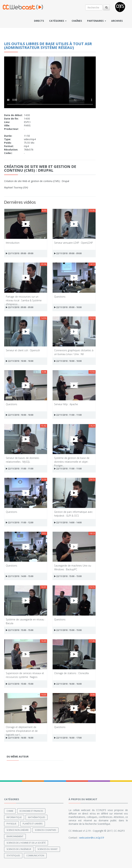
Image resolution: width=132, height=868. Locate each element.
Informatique (14, 817)
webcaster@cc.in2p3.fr (92, 838)
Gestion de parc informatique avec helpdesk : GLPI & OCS (73, 514)
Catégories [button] (58, 21)
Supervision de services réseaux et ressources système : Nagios (25, 675)
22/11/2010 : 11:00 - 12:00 (20, 523)
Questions (60, 297)
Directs (39, 21)
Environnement (15, 836)
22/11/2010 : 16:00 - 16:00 (68, 684)
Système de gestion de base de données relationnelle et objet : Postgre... (72, 460)
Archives (117, 21)
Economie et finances (31, 811)
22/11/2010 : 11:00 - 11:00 (68, 415)
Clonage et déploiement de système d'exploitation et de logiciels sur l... (22, 729)
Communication (35, 856)
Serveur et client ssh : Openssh (23, 350)
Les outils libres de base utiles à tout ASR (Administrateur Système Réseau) (48, 45)
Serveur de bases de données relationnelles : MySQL (23, 460)
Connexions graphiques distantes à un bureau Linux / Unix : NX (74, 352)
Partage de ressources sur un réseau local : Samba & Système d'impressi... (24, 298)
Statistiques (13, 856)
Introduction (13, 243)
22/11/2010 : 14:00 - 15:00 (20, 576)
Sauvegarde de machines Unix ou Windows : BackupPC (73, 567)
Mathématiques (37, 817)
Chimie (10, 811)
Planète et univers (33, 824)
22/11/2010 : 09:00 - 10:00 (68, 307)
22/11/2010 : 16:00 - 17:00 (68, 738)
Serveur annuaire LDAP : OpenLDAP (73, 243)
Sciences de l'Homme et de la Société (26, 843)
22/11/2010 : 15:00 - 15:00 (68, 576)
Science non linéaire (18, 830)
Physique (11, 824)
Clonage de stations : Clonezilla (71, 673)
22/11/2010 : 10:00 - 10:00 (20, 361)
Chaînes (77, 21)
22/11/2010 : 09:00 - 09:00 (20, 253)
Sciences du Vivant (48, 849)
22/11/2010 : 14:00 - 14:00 (68, 523)
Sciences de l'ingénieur (19, 849)
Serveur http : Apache (66, 404)
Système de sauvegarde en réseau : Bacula (26, 621)
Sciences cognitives (45, 830)
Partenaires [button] (97, 21)
